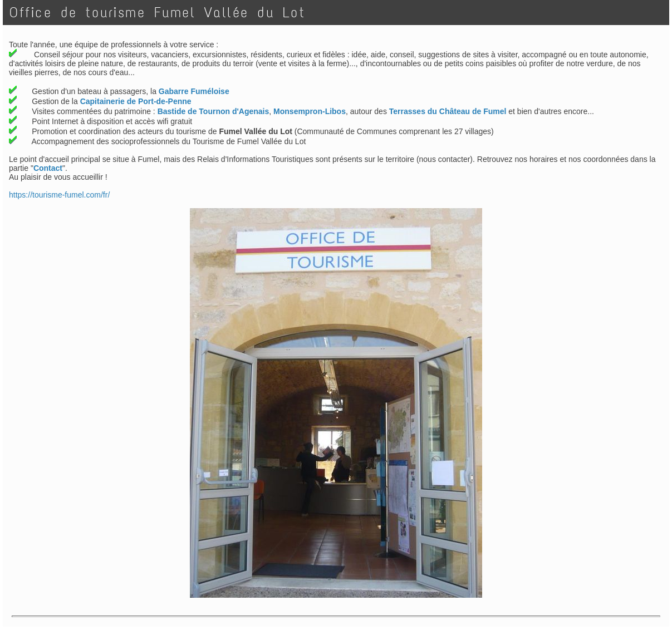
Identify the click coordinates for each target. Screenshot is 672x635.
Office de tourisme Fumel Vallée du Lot (157, 13)
